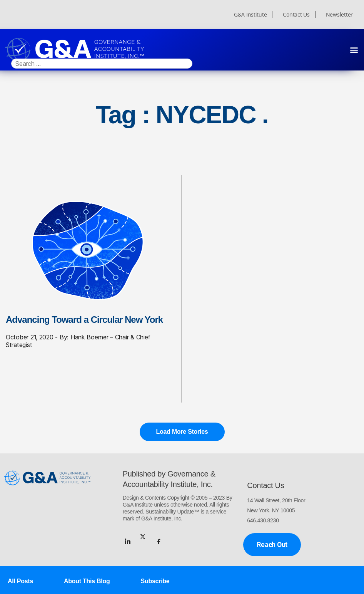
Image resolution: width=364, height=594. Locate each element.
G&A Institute (250, 15)
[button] (354, 49)
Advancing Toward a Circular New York (84, 320)
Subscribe (155, 581)
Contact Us (296, 15)
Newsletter (339, 15)
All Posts (20, 581)
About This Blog (87, 581)
